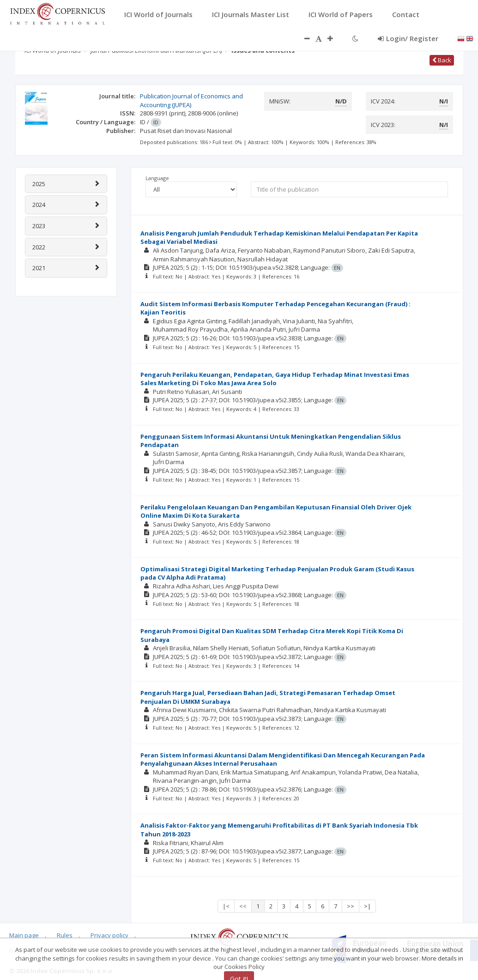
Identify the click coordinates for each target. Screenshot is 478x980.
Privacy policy (109, 935)
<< (243, 906)
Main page (24, 935)
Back (442, 60)
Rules (65, 935)
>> (351, 906)
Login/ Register (408, 38)
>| (367, 906)
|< (226, 906)
